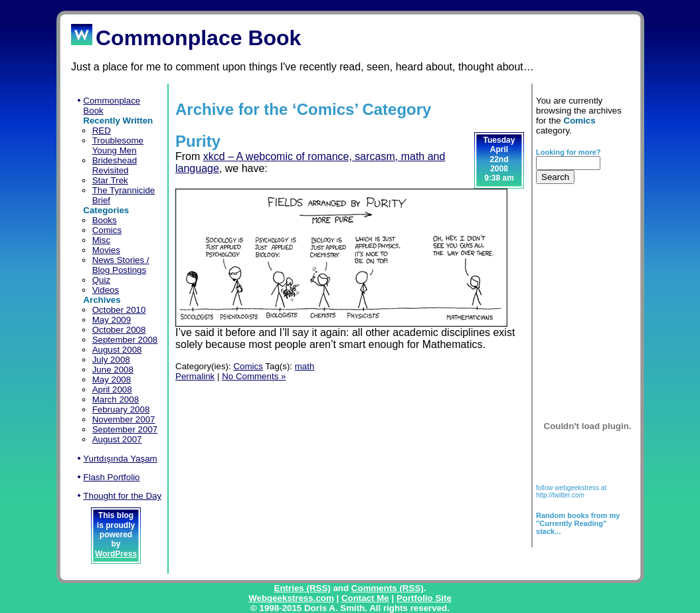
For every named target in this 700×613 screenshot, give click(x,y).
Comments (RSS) (388, 588)
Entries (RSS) (303, 588)
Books (105, 220)
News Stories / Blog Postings (121, 265)
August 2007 (117, 439)
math (305, 366)
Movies (106, 250)
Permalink (195, 376)
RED (102, 131)
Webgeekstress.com (291, 598)
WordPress (116, 554)
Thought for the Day (122, 496)
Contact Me (365, 598)
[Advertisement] (578, 284)
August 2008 (117, 350)
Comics (107, 230)
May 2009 (112, 320)
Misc (101, 240)
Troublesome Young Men (118, 145)
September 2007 (125, 429)
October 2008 (119, 330)
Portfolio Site (424, 598)
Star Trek (110, 180)
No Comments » (254, 376)
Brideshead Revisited (115, 165)
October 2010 (119, 310)
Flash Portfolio (111, 477)
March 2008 (116, 399)
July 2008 (111, 360)
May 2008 (112, 380)
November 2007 (124, 419)
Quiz (101, 280)
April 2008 (112, 390)
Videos (106, 290)
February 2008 (121, 409)
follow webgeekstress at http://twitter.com (571, 491)
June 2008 (113, 370)
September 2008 (125, 340)
